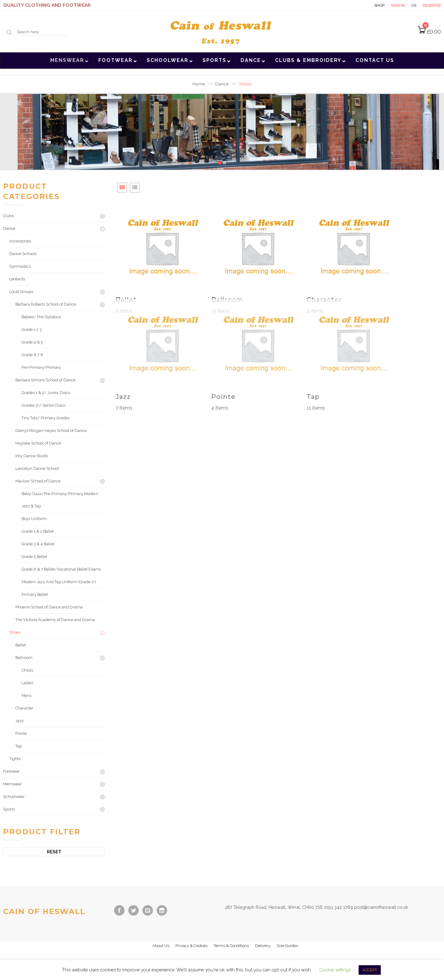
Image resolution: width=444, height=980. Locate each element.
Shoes (15, 632)
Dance (222, 84)
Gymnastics (20, 266)
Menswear (12, 784)
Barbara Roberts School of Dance (46, 304)
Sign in (398, 5)
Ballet (21, 645)
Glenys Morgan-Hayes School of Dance (51, 431)
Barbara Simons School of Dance (45, 380)
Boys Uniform (34, 519)
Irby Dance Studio (32, 456)
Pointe (21, 733)
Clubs (8, 216)
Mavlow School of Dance (38, 481)
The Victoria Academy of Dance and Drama (55, 620)
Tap (19, 746)
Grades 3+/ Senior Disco (43, 405)
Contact (357, 5)
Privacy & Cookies (191, 946)
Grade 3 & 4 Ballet (38, 544)
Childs (27, 670)
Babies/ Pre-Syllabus (41, 317)
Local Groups (21, 292)
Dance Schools (23, 254)
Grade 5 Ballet (34, 557)
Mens (27, 695)
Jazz (20, 721)
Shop (379, 5)
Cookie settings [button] (335, 970)
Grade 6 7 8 (32, 355)
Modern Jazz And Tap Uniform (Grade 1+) (59, 582)
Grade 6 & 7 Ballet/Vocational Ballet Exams (61, 569)
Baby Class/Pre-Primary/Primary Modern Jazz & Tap (60, 500)
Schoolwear (14, 797)
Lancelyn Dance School (37, 468)
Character (24, 708)
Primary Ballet (35, 594)
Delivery (263, 946)
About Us (161, 946)
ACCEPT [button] (370, 970)
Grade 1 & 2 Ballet (38, 531)
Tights (15, 759)
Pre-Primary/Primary (41, 367)
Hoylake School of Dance (38, 443)
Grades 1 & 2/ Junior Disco (46, 393)
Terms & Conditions (231, 946)
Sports (9, 809)
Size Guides (287, 946)
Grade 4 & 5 (32, 342)
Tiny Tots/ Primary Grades (45, 418)
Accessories (20, 241)
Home (199, 84)
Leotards (17, 279)
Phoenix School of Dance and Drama (49, 607)
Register (432, 5)
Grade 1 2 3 (32, 329)
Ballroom (24, 658)
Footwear (11, 771)
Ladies (27, 683)
